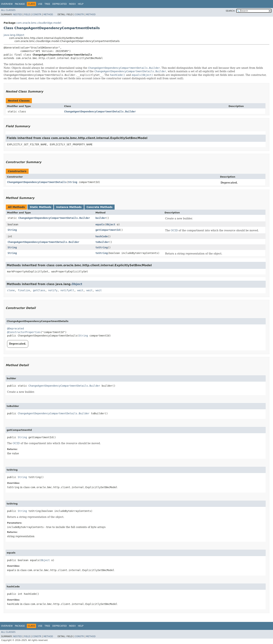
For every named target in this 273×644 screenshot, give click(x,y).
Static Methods (40, 207)
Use (40, 4)
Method (48, 14)
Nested (17, 14)
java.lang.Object (14, 35)
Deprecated (60, 4)
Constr (37, 14)
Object (111, 224)
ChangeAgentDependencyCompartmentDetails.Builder (100, 111)
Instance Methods (69, 207)
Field (27, 14)
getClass (39, 290)
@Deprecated (15, 329)
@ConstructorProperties (24, 332)
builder (101, 218)
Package (20, 4)
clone (11, 290)
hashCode (101, 236)
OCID (174, 230)
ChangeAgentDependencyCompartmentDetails (37, 182)
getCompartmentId (108, 230)
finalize (24, 290)
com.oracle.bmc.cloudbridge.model (39, 23)
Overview (7, 4)
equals (100, 224)
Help (81, 4)
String (73, 182)
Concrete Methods (100, 207)
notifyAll (67, 290)
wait (80, 290)
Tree (47, 4)
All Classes (8, 10)
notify (53, 290)
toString (101, 247)
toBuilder (102, 242)
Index (72, 4)
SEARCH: (231, 11)
